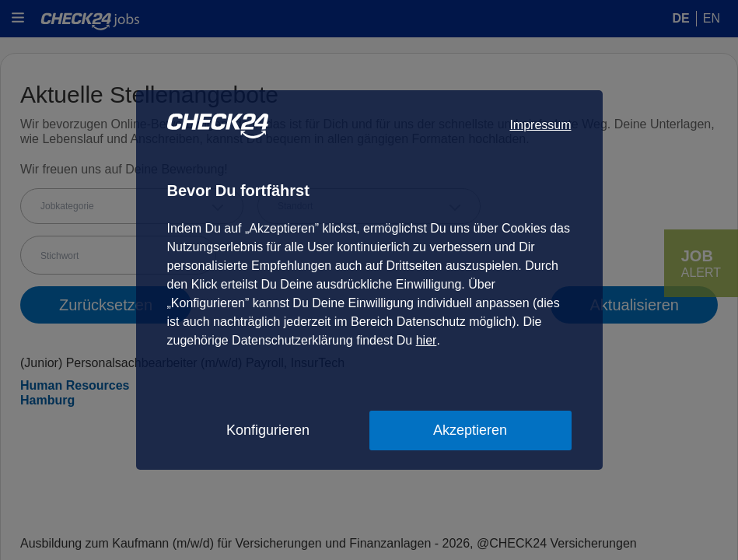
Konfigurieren (268, 430)
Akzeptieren (470, 430)
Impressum (540, 125)
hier (427, 340)
